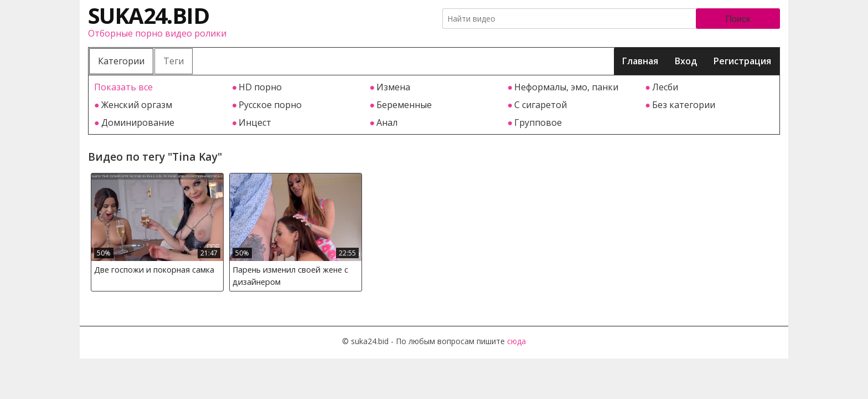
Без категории (684, 105)
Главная (640, 61)
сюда (516, 341)
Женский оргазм (137, 105)
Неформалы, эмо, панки (566, 87)
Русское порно (270, 105)
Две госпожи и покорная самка (154, 270)
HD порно (260, 87)
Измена (393, 87)
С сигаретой (541, 105)
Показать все (123, 87)
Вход (686, 61)
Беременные (404, 105)
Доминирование (138, 122)
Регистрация (742, 61)
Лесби (665, 87)
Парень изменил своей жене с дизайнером (290, 276)
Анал (387, 122)
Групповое (538, 122)
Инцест (255, 122)
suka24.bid (148, 15)
